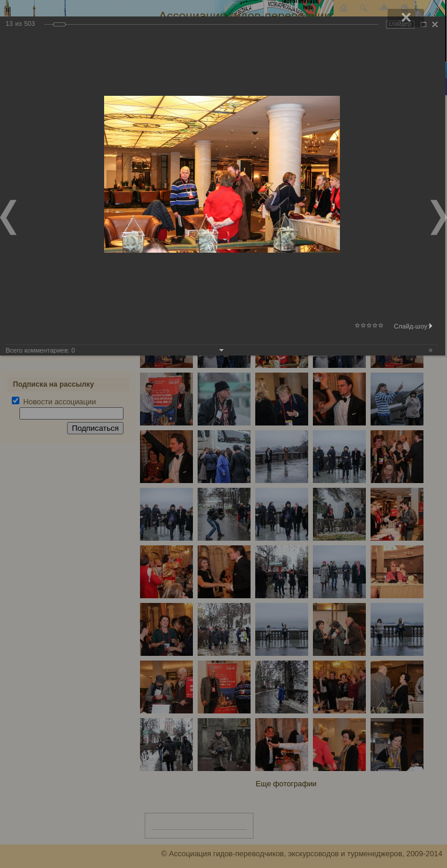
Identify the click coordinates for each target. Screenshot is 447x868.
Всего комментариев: (41, 350)
